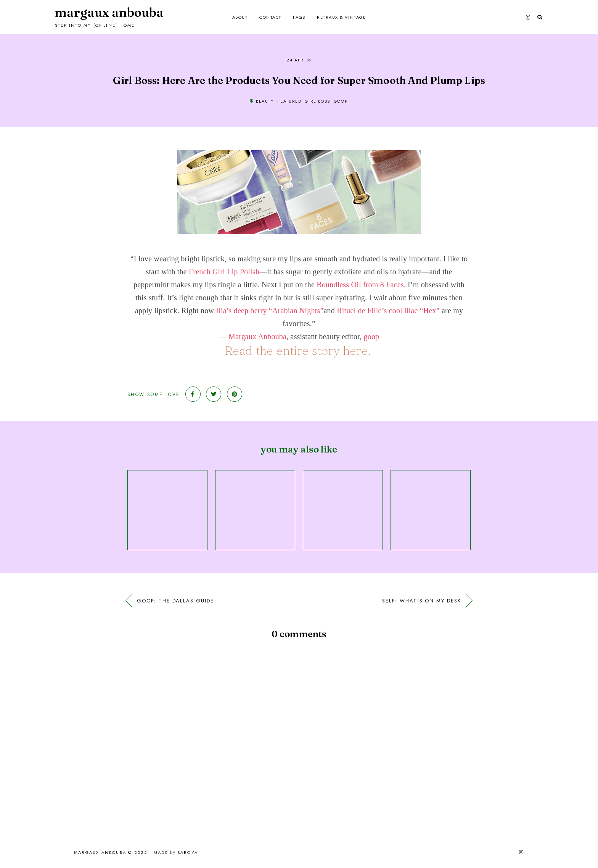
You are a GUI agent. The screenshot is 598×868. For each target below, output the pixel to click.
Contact (270, 17)
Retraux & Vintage (341, 17)
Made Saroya (176, 853)
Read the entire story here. (299, 350)
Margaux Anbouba (109, 12)
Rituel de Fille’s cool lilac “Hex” (388, 311)
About (240, 17)
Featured (289, 101)
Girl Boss (317, 101)
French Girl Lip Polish (224, 272)
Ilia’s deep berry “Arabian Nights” (270, 311)
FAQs (299, 17)
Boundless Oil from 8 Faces (360, 285)
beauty (265, 101)
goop (341, 101)
